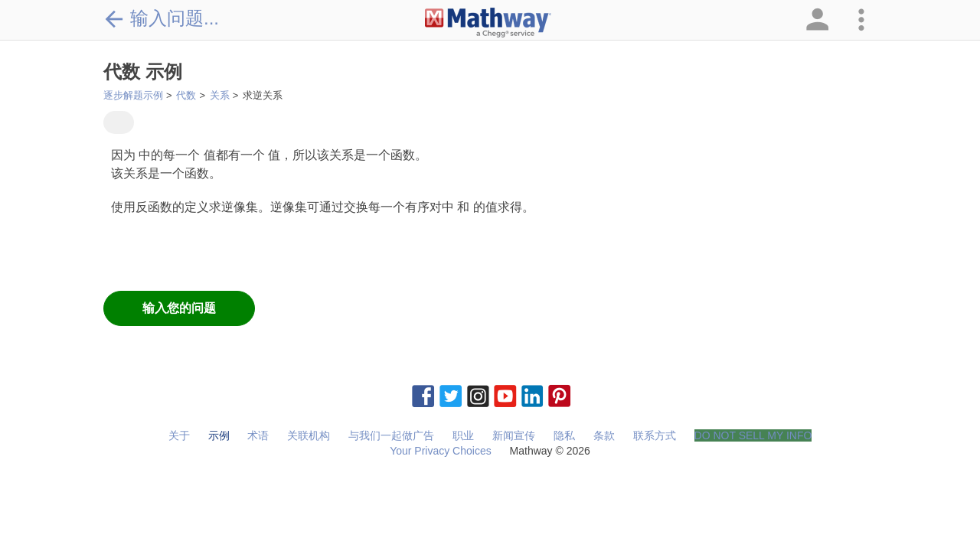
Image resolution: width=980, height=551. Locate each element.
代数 (186, 95)
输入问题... (161, 18)
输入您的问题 (179, 308)
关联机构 (309, 435)
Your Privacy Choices (441, 451)
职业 (463, 435)
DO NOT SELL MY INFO (753, 435)
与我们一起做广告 (391, 435)
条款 (604, 435)
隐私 (564, 435)
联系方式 (655, 435)
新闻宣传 (514, 435)
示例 (219, 435)
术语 (258, 435)
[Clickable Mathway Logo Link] (488, 23)
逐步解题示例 (133, 95)
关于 (179, 435)
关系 (220, 95)
